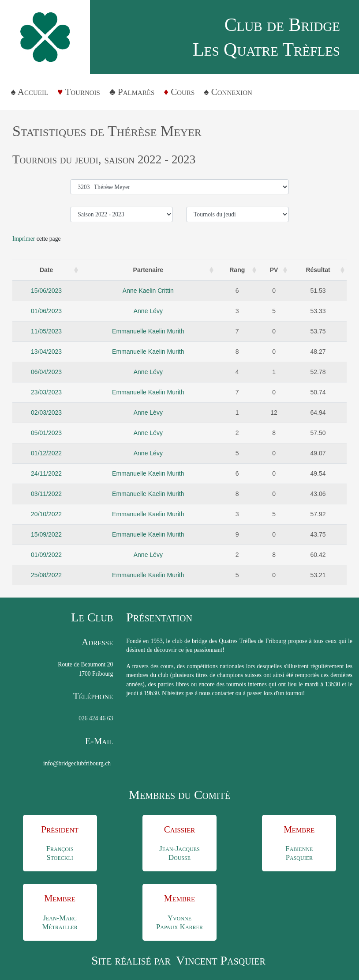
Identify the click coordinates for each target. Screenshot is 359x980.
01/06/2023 (46, 311)
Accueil (33, 92)
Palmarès (136, 92)
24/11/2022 (46, 473)
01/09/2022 (46, 555)
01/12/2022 (46, 453)
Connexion (232, 92)
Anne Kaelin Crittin (148, 291)
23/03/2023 (46, 392)
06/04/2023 (46, 372)
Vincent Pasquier (221, 960)
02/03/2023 (46, 412)
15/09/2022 (46, 534)
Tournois (82, 92)
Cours (183, 92)
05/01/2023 (46, 433)
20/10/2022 (46, 514)
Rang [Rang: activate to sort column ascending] (237, 270)
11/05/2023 (46, 331)
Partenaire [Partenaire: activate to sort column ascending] (148, 270)
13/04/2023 (46, 352)
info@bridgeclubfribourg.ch (77, 763)
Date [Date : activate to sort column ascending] (46, 270)
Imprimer (24, 239)
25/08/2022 (46, 575)
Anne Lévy (148, 311)
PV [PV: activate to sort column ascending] (274, 270)
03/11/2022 (46, 494)
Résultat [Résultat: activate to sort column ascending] (318, 270)
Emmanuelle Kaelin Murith (148, 331)
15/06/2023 (46, 291)
